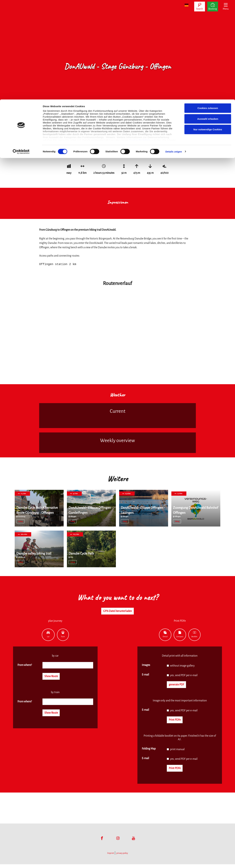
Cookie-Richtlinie (140, 41)
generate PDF (179, 686)
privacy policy (122, 857)
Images (146, 666)
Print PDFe (177, 722)
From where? (25, 666)
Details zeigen (174, 52)
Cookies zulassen (208, 9)
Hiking (73, 521)
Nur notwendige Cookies (208, 30)
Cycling (20, 521)
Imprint (111, 857)
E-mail (145, 676)
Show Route (53, 678)
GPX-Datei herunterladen (118, 612)
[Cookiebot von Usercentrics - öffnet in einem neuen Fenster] (21, 52)
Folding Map (149, 751)
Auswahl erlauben (208, 19)
